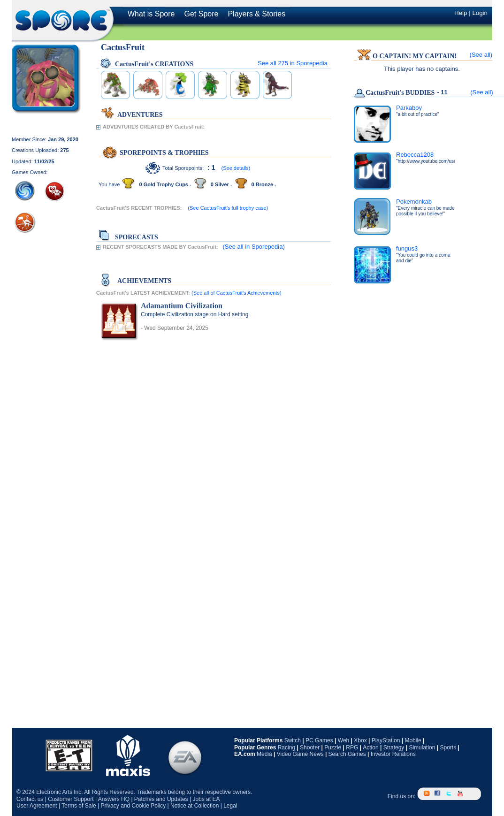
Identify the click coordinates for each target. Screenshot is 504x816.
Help (461, 13)
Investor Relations (393, 754)
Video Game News (300, 754)
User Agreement (37, 806)
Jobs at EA (206, 799)
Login (480, 13)
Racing (286, 747)
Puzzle (333, 747)
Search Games (347, 754)
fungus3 (407, 248)
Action (370, 747)
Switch (293, 740)
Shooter (310, 747)
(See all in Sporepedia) (254, 247)
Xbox (360, 740)
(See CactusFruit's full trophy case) (228, 208)
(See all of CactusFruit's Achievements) (237, 293)
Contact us (30, 799)
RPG (352, 747)
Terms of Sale (79, 806)
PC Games (319, 740)
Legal (230, 806)
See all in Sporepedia (293, 63)
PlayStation (386, 740)
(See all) (481, 55)
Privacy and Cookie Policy (133, 806)
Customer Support (71, 799)
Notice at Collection (195, 806)
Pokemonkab (414, 202)
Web (344, 740)
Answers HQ (114, 799)
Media (264, 754)
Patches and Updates (161, 799)
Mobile (413, 740)
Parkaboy (409, 108)
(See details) (236, 168)
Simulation (422, 747)
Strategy (394, 747)
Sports (448, 747)
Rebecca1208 (415, 155)
